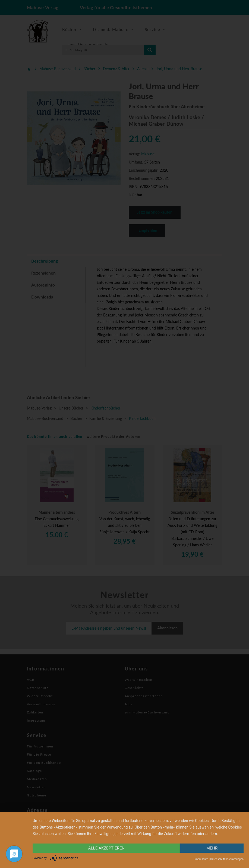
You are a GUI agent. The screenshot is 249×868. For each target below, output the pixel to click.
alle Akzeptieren (106, 848)
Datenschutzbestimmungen (227, 859)
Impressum (201, 859)
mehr (212, 848)
